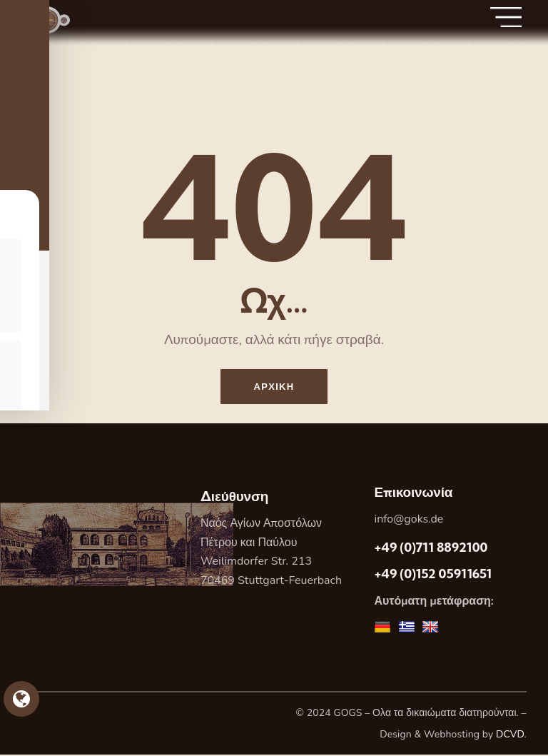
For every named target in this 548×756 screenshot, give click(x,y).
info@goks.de (409, 520)
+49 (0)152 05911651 (433, 575)
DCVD (510, 735)
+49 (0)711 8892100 (431, 549)
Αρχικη (274, 387)
